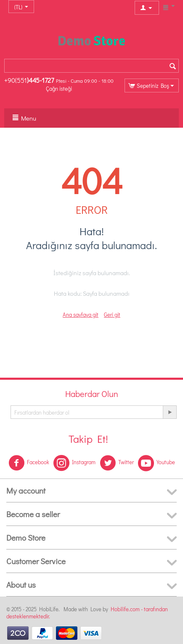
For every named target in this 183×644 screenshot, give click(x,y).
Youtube (156, 463)
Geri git (112, 314)
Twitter (117, 463)
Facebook (29, 463)
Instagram (74, 463)
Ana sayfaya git (81, 314)
